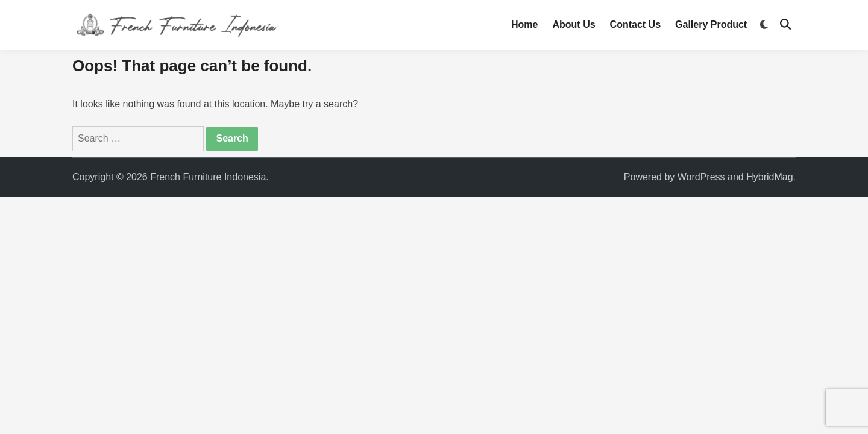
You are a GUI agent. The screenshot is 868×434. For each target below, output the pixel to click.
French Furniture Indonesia (208, 177)
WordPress (701, 177)
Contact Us (635, 24)
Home (524, 24)
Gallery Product (711, 24)
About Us (574, 24)
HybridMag (769, 177)
